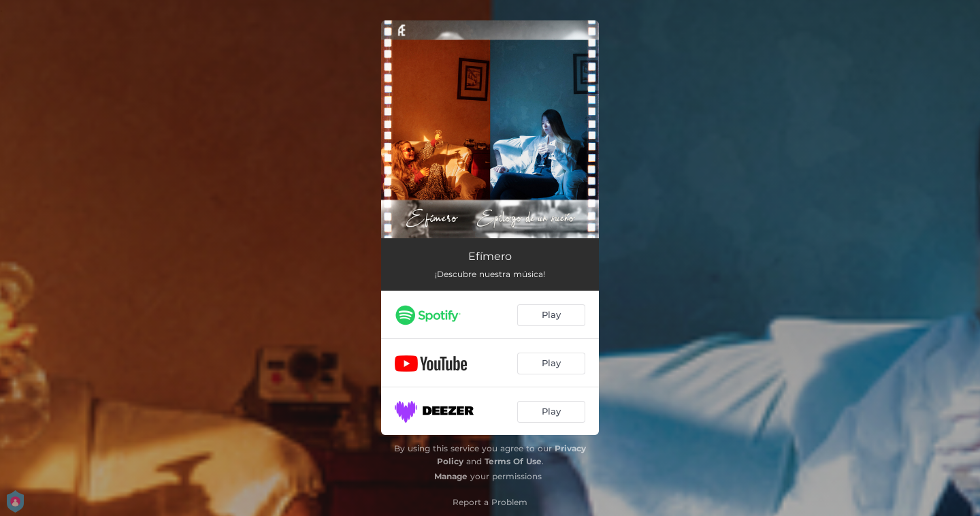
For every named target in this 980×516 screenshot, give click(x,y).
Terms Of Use (513, 461)
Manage (451, 476)
